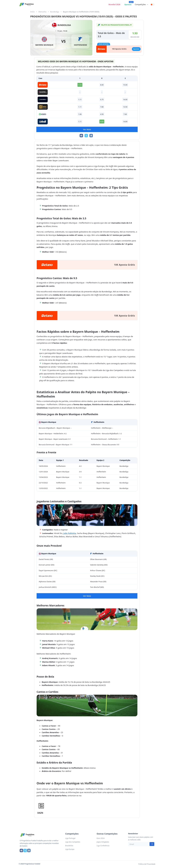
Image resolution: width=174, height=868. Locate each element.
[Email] (139, 844)
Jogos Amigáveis (103, 842)
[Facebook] (81, 136)
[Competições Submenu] (148, 5)
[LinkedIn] (91, 136)
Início (32, 12)
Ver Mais (87, 129)
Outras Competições (107, 834)
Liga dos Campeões (73, 842)
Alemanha (42, 12)
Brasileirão (69, 846)
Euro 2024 (101, 838)
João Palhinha (70, 533)
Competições (140, 4)
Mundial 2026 (114, 4)
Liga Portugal (70, 838)
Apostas (128, 4)
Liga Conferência (103, 846)
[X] (86, 136)
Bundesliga (55, 12)
